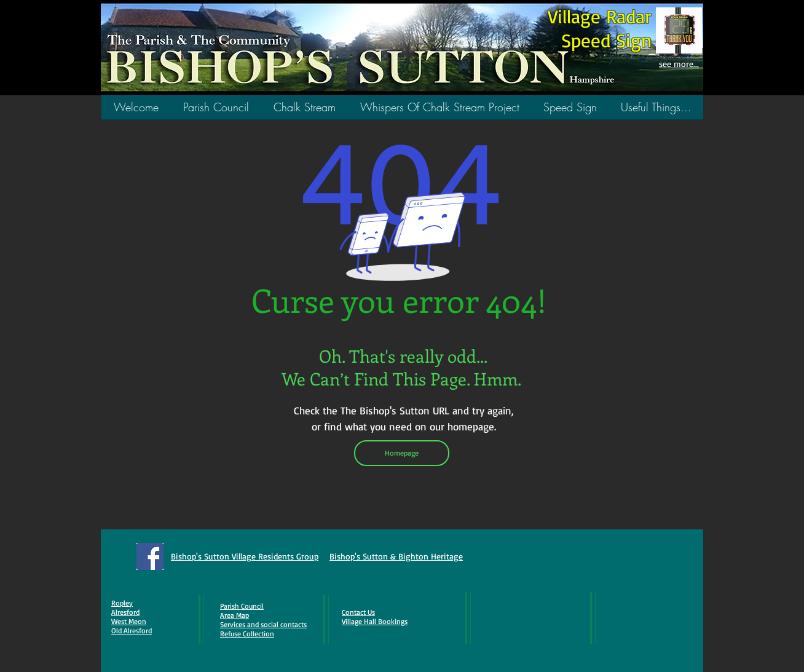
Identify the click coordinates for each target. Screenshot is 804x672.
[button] (305, 111)
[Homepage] (402, 453)
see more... (679, 64)
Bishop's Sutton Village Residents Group (245, 556)
